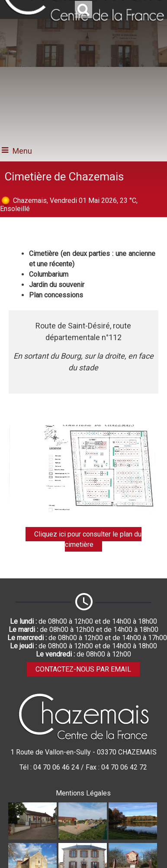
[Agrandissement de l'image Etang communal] (133, 837)
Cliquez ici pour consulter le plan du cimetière (88, 539)
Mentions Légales (83, 793)
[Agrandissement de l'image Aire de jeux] (83, 837)
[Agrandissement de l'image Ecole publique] (32, 837)
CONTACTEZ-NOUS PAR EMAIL (83, 669)
